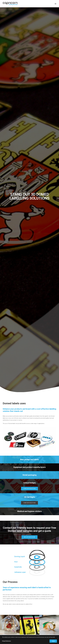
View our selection (29, 135)
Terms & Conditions (10, 594)
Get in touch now (29, 184)
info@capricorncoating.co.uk (30, 553)
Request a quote (10, 327)
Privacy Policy (8, 592)
